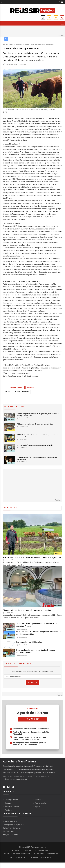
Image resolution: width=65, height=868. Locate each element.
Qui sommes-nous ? (42, 851)
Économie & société (12, 807)
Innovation (39, 800)
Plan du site (39, 854)
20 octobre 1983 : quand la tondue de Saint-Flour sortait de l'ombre (37, 625)
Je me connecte (62, 18)
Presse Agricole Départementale (17, 854)
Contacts (27, 851)
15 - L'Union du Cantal (14, 387)
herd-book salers (22, 392)
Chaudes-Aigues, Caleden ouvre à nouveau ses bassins (27, 610)
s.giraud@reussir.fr (10, 822)
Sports (38, 807)
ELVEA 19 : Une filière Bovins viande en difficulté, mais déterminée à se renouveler (38, 436)
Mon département (12, 800)
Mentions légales (18, 857)
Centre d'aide (53, 854)
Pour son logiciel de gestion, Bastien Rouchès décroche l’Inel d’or (36, 651)
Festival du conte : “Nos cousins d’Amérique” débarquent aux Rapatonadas (37, 458)
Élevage (31, 387)
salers (8, 392)
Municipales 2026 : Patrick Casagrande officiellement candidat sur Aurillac (39, 633)
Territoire (8, 810)
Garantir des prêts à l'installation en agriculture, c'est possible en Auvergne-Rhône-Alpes (38, 415)
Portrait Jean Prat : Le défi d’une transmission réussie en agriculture (32, 558)
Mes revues (56, 18)
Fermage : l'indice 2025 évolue (29, 642)
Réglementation (41, 803)
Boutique (16, 851)
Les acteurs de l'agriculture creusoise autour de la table (35, 445)
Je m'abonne (49, 18)
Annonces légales (43, 18)
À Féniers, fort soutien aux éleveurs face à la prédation (35, 424)
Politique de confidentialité (40, 857)
